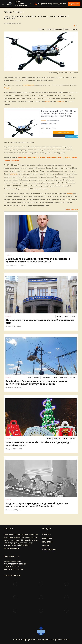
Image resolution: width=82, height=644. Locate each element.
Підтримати (74, 4)
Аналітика (47, 538)
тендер (42, 29)
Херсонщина (58, 29)
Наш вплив (47, 542)
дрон (48, 101)
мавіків (70, 193)
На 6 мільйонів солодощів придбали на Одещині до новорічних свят (38, 444)
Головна (8, 12)
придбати (60, 101)
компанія (14, 174)
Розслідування (49, 549)
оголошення (29, 85)
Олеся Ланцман (71, 209)
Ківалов (73, 316)
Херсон (67, 29)
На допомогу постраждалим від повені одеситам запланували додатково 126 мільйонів (37, 505)
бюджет (49, 29)
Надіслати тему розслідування (52, 4)
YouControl (63, 377)
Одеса (66, 316)
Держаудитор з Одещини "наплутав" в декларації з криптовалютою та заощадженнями (38, 260)
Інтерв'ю (46, 534)
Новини (18, 12)
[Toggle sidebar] (3, 4)
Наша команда (11, 548)
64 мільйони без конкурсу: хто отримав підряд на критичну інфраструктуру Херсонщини (37, 383)
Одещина (57, 439)
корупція (37, 377)
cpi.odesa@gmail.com (12, 561)
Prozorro (74, 29)
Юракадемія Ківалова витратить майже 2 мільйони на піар (40, 321)
